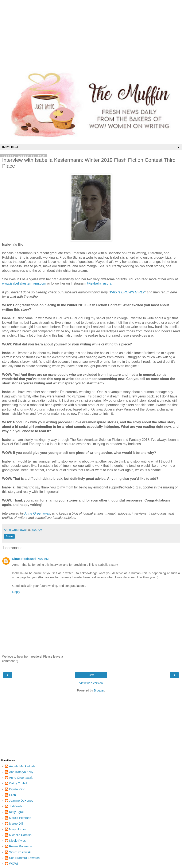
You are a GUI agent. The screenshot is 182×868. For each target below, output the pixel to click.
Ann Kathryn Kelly (21, 772)
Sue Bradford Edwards (24, 858)
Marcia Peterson (20, 818)
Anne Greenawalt (37, 513)
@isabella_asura (99, 283)
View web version (91, 683)
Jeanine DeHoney (21, 801)
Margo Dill (16, 824)
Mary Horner (18, 829)
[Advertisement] (91, 36)
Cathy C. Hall (18, 783)
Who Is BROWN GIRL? (127, 292)
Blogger (99, 690)
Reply (16, 592)
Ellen (12, 795)
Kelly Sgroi (16, 812)
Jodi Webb (16, 806)
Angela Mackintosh (22, 766)
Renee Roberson (21, 846)
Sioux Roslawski (24, 559)
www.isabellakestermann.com (24, 283)
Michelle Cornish (20, 835)
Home (91, 675)
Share (9, 536)
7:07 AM (43, 559)
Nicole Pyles (17, 841)
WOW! (13, 864)
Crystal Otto (17, 789)
